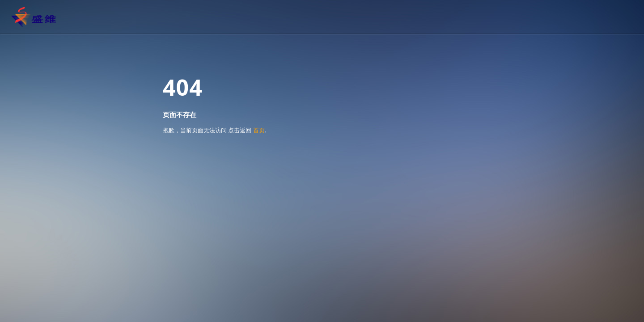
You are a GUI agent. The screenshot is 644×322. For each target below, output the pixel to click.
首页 (259, 130)
